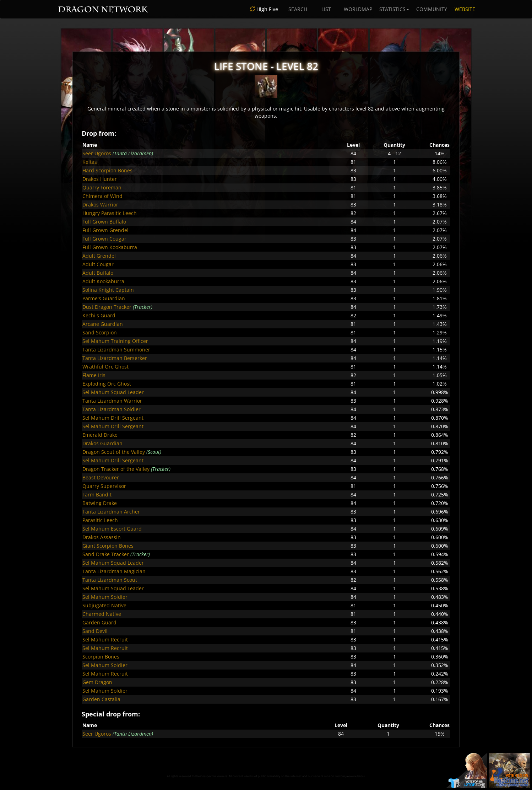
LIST (326, 9)
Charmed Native (102, 614)
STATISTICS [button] (394, 9)
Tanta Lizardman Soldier (112, 409)
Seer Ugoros (97, 153)
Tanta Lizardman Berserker (115, 358)
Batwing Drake (100, 503)
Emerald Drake (100, 435)
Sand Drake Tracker (106, 554)
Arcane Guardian (103, 324)
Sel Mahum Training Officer (115, 341)
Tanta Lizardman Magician (114, 571)
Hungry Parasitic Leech (110, 213)
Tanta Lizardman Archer (111, 512)
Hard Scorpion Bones (107, 170)
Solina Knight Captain (108, 290)
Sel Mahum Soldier (105, 597)
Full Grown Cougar (104, 239)
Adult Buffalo (98, 273)
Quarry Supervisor (104, 486)
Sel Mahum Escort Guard (112, 529)
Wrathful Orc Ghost (105, 367)
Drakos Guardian (102, 443)
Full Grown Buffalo (104, 222)
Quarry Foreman (102, 187)
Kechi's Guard (99, 315)
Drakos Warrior (100, 205)
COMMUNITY (432, 9)
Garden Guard (99, 622)
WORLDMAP (358, 9)
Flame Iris (94, 375)
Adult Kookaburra (103, 281)
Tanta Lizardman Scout (110, 580)
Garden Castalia (101, 699)
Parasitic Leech (100, 520)
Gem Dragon (97, 682)
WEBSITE (465, 9)
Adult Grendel (99, 256)
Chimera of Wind (102, 196)
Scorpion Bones (101, 657)
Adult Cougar (98, 264)
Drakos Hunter (100, 179)
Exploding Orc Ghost (107, 384)
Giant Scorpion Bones (108, 546)
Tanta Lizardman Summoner (116, 350)
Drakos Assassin (102, 537)
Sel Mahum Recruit (105, 639)
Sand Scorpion (100, 332)
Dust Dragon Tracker (107, 307)
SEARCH (298, 9)
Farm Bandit (97, 495)
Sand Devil (95, 631)
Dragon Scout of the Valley (114, 452)
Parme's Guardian (104, 298)
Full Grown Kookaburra (110, 247)
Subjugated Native (104, 605)
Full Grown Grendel (105, 230)
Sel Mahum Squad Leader (113, 392)
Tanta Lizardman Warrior (112, 401)
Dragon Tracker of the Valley (116, 469)
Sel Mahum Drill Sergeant (113, 418)
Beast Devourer (101, 477)
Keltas (90, 162)
